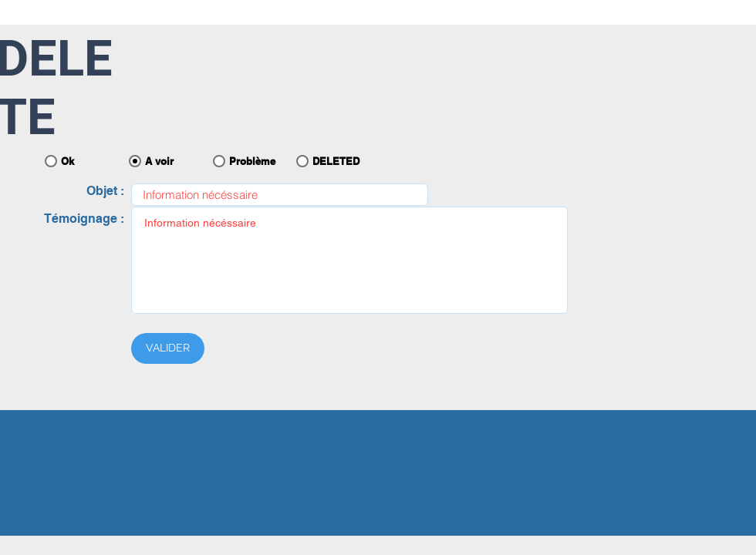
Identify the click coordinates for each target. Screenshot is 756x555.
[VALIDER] (168, 348)
